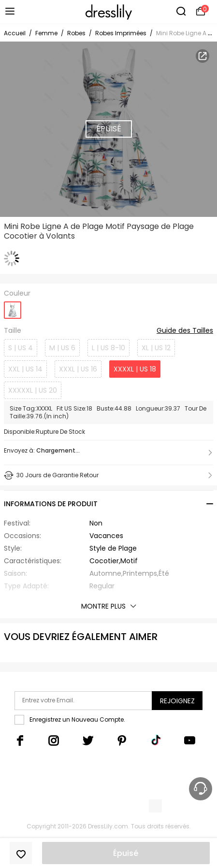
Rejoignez (177, 701)
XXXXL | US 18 (135, 369)
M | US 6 (62, 348)
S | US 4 (21, 348)
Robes (76, 33)
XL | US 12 (156, 348)
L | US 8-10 (108, 348)
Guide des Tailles (185, 331)
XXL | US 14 (25, 369)
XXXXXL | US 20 (33, 390)
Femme (46, 33)
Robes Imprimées (121, 33)
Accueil (15, 33)
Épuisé (126, 853)
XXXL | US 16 (78, 369)
